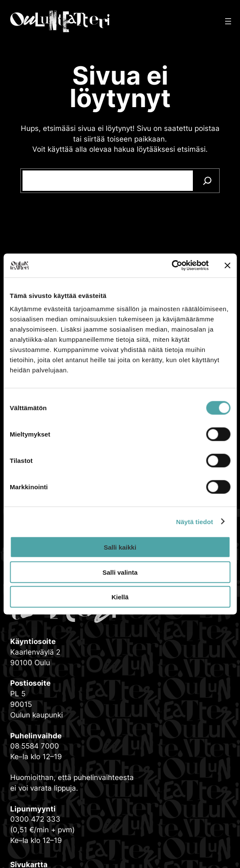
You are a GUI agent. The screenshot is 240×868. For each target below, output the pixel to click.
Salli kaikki (120, 547)
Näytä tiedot (195, 521)
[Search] (207, 181)
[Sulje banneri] (227, 265)
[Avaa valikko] (228, 21)
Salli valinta (120, 572)
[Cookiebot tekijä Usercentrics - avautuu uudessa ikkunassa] (171, 266)
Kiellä (120, 597)
